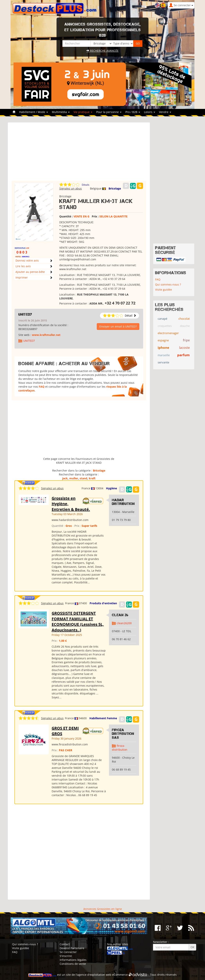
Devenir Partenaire (72, 948)
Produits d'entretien (103, 603)
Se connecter (68, 952)
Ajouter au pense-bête (30, 272)
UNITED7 (25, 314)
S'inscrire (66, 956)
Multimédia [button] (61, 112)
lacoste (184, 348)
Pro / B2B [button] (133, 112)
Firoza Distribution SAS (123, 734)
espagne (163, 340)
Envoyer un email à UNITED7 (118, 326)
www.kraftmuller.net (46, 335)
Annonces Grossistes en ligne (103, 909)
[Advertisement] (79, 153)
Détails (86, 185)
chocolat (184, 319)
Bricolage (115, 188)
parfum (183, 355)
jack (65, 478)
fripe (186, 340)
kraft (92, 478)
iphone (163, 348)
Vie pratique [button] (83, 112)
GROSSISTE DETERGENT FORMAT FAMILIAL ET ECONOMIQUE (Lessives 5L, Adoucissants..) (78, 622)
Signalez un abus (71, 188)
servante (163, 362)
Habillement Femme (103, 718)
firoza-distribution (120, 748)
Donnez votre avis (27, 260)
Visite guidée (164, 290)
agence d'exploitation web (94, 975)
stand (83, 478)
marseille (164, 355)
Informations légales (73, 960)
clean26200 (124, 623)
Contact (65, 944)
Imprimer (22, 277)
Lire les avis (23, 266)
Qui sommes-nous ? (168, 284)
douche (185, 326)
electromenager (168, 333)
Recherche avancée (102, 51)
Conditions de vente (73, 964)
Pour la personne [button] (109, 112)
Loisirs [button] (150, 112)
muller (74, 478)
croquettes (165, 326)
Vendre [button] (165, 112)
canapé (162, 319)
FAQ (42, 387)
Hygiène (111, 488)
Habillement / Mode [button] (34, 112)
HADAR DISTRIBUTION (123, 502)
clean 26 (120, 615)
